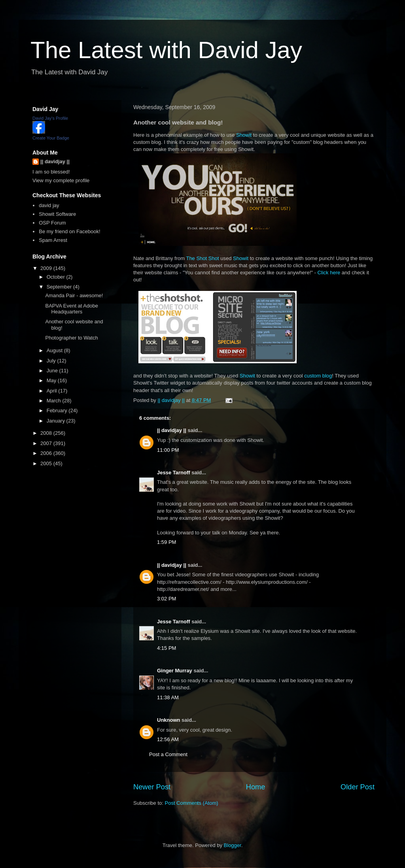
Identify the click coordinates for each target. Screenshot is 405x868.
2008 (47, 433)
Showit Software (57, 214)
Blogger (233, 845)
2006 (47, 453)
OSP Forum (52, 223)
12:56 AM (168, 739)
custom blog (318, 376)
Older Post (358, 787)
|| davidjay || (172, 430)
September (60, 287)
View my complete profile (61, 180)
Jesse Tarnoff (174, 473)
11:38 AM (168, 697)
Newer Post (152, 787)
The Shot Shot (202, 258)
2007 (47, 443)
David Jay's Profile (50, 118)
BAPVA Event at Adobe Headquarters (71, 309)
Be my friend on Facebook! (69, 231)
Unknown (169, 720)
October (57, 277)
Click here (329, 273)
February (58, 410)
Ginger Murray (175, 671)
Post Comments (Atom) (192, 803)
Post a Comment (168, 754)
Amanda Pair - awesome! (74, 295)
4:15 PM (167, 648)
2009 (47, 268)
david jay (49, 205)
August (55, 350)
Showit (244, 135)
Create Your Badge (51, 138)
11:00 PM (168, 450)
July (52, 361)
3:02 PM (167, 599)
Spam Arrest (53, 240)
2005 (47, 463)
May (52, 380)
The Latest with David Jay (166, 50)
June (53, 371)
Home (256, 787)
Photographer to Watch (71, 338)
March (55, 401)
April (53, 391)
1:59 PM (167, 542)
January (57, 421)
